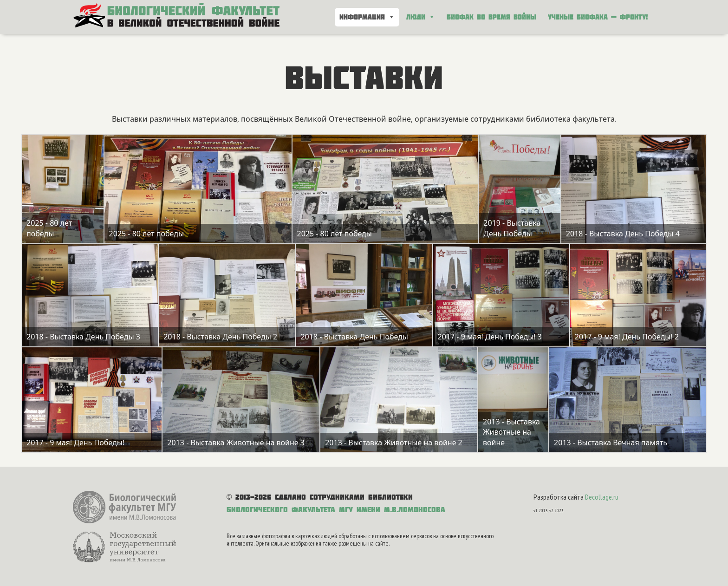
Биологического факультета (281, 510)
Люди (421, 17)
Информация (367, 17)
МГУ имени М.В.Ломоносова (392, 510)
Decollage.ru (602, 497)
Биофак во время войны (491, 17)
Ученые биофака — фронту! (598, 17)
